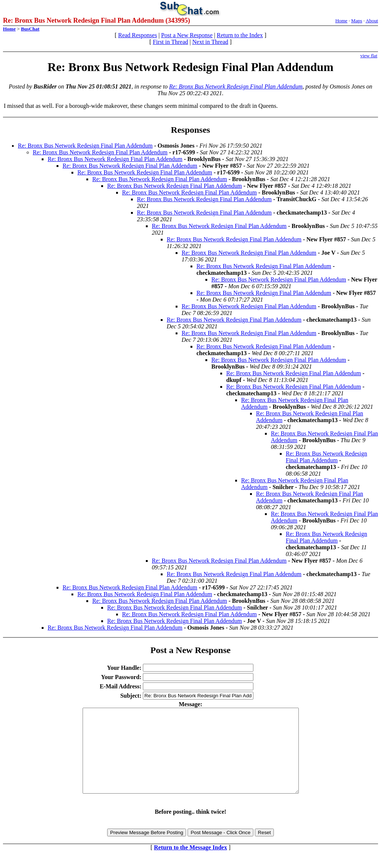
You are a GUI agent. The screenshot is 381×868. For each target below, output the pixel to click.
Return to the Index (240, 35)
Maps (357, 21)
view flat (369, 56)
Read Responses (137, 35)
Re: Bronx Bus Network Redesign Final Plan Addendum (236, 86)
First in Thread (171, 42)
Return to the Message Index (190, 864)
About (372, 21)
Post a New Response (187, 35)
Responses (190, 130)
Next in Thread (210, 42)
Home (341, 21)
